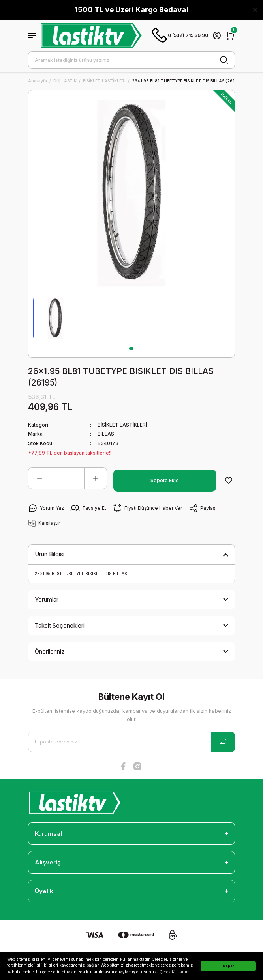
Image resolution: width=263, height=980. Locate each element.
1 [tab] (131, 348)
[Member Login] (217, 35)
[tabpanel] (55, 318)
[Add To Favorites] (229, 481)
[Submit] (223, 742)
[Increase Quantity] (96, 478)
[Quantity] (68, 478)
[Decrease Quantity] (39, 478)
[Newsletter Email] (131, 742)
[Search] (131, 60)
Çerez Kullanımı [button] (175, 972)
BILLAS (106, 434)
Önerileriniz (50, 651)
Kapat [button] (228, 966)
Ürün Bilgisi (50, 554)
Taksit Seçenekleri (60, 625)
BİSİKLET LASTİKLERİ (122, 425)
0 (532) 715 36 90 (180, 35)
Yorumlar (47, 599)
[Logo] (91, 35)
